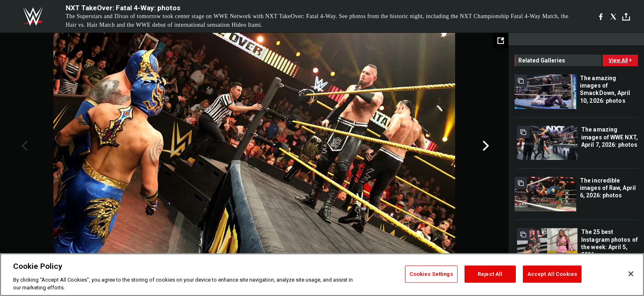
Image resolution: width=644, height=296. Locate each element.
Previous (24, 146)
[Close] (631, 274)
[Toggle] (626, 17)
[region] (322, 275)
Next (485, 146)
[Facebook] (601, 16)
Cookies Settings (431, 274)
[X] (613, 16)
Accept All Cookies (552, 274)
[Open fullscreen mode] (501, 41)
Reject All (490, 274)
